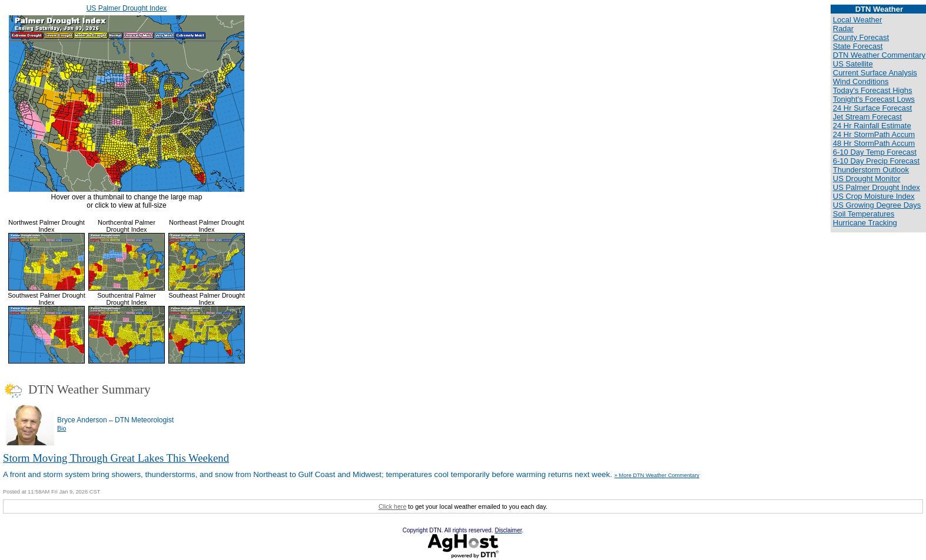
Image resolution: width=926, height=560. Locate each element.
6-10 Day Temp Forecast (875, 152)
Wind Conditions (861, 81)
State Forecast (858, 46)
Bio (62, 428)
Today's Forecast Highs (873, 90)
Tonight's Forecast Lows (874, 99)
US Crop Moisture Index (874, 196)
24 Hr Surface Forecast (872, 108)
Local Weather (858, 20)
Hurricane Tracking (865, 223)
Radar (843, 29)
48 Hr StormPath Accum (874, 143)
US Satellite (853, 64)
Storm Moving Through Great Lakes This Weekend (116, 458)
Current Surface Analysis (875, 73)
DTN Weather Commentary (879, 55)
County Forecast (861, 37)
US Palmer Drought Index (127, 8)
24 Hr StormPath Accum (874, 134)
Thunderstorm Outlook (871, 170)
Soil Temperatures (864, 214)
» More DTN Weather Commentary (657, 475)
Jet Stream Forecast (867, 117)
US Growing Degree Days (877, 205)
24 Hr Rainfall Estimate (872, 126)
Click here (392, 506)
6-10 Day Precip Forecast (876, 161)
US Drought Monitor (867, 179)
